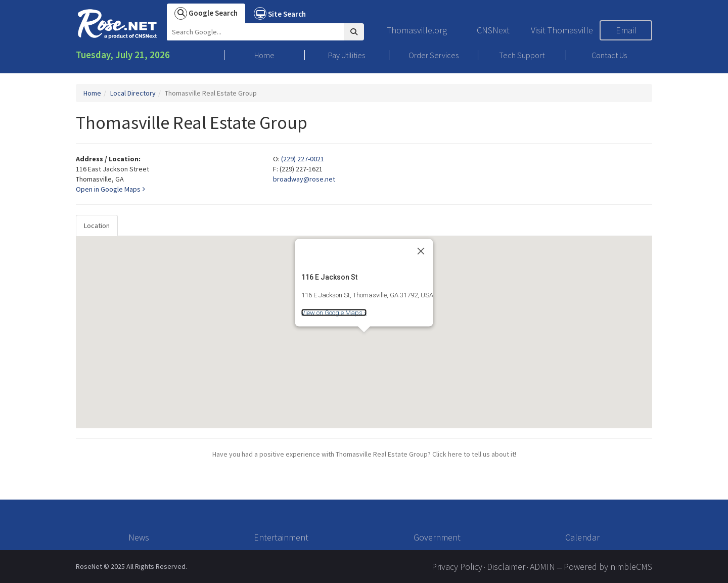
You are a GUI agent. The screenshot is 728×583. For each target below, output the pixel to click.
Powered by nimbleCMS (608, 567)
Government (437, 537)
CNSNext (493, 30)
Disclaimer (506, 567)
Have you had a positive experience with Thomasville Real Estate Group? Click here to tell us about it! (364, 454)
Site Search (280, 13)
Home (264, 55)
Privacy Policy (457, 567)
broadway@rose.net (304, 179)
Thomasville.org (417, 30)
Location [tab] (97, 226)
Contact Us (609, 55)
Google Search (206, 13)
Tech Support (522, 55)
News (139, 537)
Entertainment (281, 537)
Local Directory (133, 93)
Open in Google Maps (110, 189)
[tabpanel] (364, 332)
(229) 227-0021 (303, 159)
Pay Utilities (347, 55)
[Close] (421, 251)
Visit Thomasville (562, 30)
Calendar (582, 537)
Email (626, 30)
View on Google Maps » (334, 313)
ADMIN (542, 567)
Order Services (434, 55)
